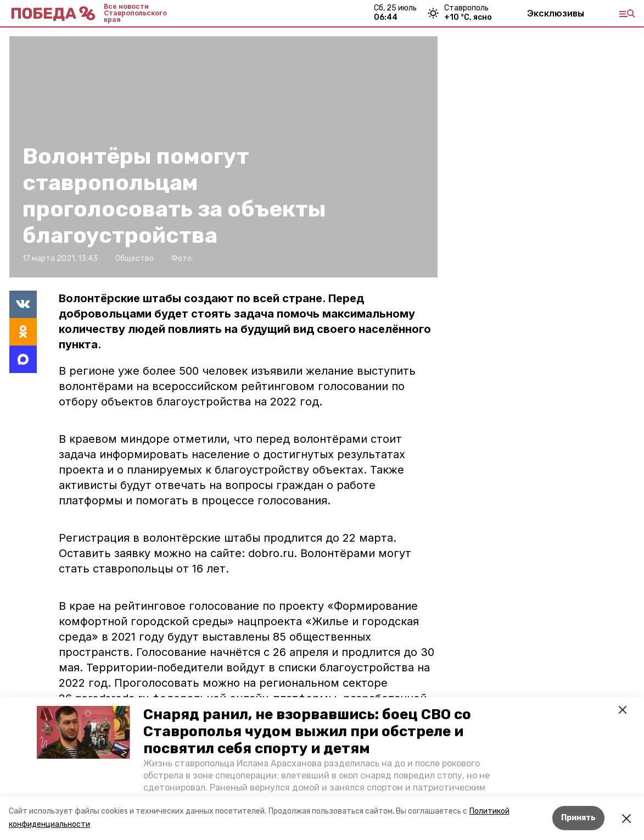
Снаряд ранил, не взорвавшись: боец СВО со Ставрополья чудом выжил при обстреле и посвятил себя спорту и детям (307, 731)
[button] (83, 732)
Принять (578, 818)
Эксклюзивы (556, 13)
